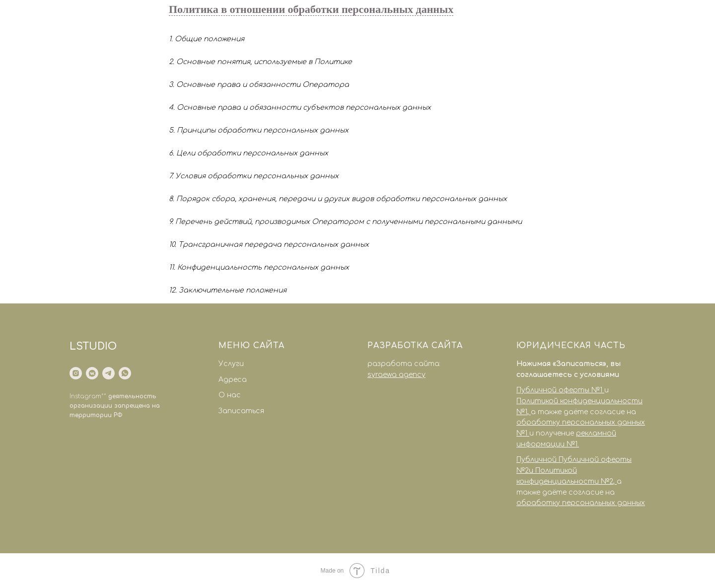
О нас (230, 395)
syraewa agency (396, 375)
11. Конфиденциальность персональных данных (259, 267)
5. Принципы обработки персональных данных (259, 130)
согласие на (613, 412)
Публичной (537, 460)
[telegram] (108, 373)
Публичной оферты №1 (559, 390)
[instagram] (76, 373)
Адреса (233, 380)
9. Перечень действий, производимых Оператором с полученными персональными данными (345, 222)
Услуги (231, 364)
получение (556, 433)
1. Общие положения (207, 39)
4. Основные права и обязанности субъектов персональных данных (300, 108)
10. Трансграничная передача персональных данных (269, 245)
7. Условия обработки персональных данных (254, 176)
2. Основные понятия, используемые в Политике (260, 62)
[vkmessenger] (92, 373)
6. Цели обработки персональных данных (249, 153)
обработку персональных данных (581, 503)
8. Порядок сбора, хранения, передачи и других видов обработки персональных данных (338, 199)
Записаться (241, 411)
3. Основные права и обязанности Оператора (259, 85)
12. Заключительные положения (228, 290)
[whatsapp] (125, 373)
